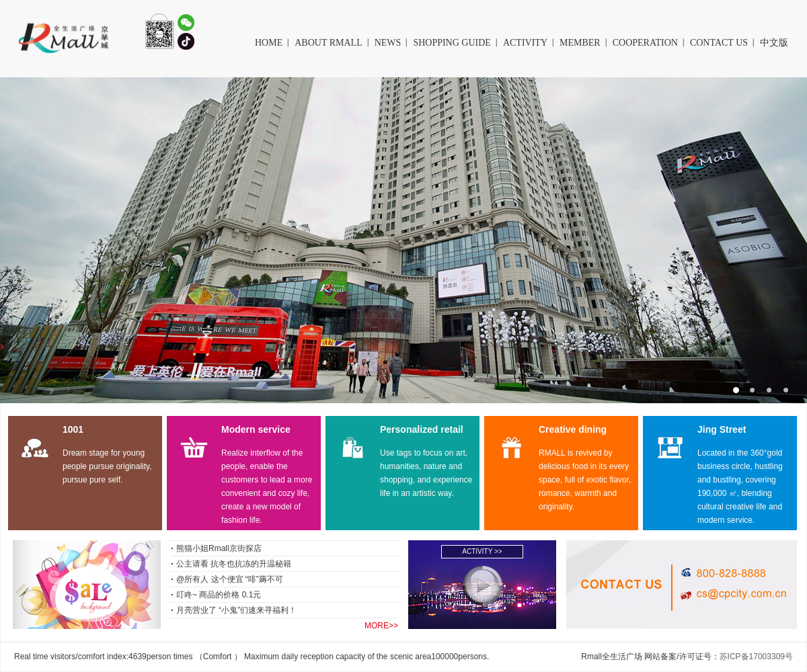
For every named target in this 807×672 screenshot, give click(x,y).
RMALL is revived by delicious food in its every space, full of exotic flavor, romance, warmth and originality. (585, 480)
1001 (73, 429)
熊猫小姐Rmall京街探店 (219, 548)
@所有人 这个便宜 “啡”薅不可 (230, 579)
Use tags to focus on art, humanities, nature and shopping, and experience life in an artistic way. (426, 473)
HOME (269, 43)
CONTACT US (719, 43)
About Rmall (328, 43)
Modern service (256, 429)
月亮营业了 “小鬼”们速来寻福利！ (236, 610)
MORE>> (381, 626)
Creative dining (573, 429)
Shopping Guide (452, 43)
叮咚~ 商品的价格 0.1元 (219, 595)
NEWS (388, 43)
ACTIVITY (525, 43)
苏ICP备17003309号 (756, 657)
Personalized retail (422, 429)
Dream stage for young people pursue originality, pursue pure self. (107, 466)
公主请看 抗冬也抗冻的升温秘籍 (234, 564)
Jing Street (722, 429)
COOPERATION (645, 43)
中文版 (774, 43)
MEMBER (580, 43)
